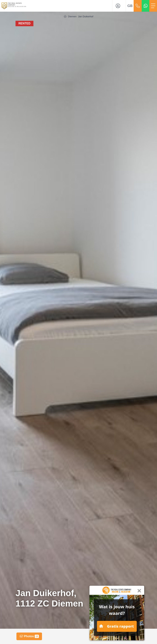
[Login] (119, 6)
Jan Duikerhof (86, 16)
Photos (29, 636)
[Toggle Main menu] (153, 6)
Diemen (72, 16)
